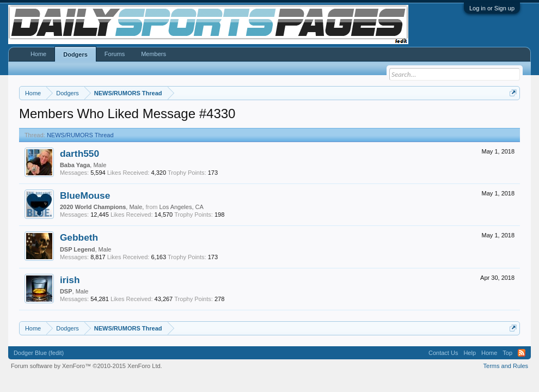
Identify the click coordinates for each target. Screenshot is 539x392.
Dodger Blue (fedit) (39, 353)
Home (38, 54)
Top (507, 353)
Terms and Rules (506, 366)
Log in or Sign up (492, 8)
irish (70, 280)
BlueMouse (85, 195)
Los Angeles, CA (181, 207)
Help (470, 353)
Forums (115, 54)
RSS (522, 353)
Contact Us (443, 353)
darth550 (79, 154)
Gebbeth (79, 237)
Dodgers (75, 54)
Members (154, 54)
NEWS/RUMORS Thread (80, 135)
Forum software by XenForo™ (87, 366)
